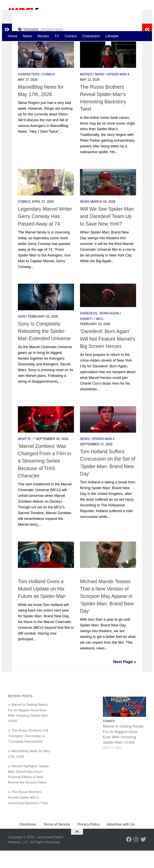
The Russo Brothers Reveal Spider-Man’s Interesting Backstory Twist (28, 815)
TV (57, 36)
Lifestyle (112, 36)
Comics (71, 36)
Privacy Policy (88, 842)
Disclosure (28, 842)
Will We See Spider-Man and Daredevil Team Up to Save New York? (107, 234)
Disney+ (87, 336)
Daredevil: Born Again (100, 331)
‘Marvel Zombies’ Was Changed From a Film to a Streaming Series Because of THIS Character (45, 478)
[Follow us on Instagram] (136, 857)
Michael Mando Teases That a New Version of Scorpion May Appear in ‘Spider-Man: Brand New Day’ (107, 614)
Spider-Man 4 (118, 92)
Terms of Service (57, 842)
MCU (100, 336)
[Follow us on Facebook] (129, 857)
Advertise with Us (121, 842)
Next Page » (125, 679)
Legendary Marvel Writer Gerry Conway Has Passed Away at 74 (45, 234)
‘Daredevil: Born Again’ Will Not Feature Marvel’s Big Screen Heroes (108, 356)
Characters (91, 36)
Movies (43, 36)
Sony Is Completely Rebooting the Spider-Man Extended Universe (44, 348)
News (27, 36)
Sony (22, 334)
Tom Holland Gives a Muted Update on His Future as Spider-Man (42, 606)
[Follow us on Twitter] (143, 857)
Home (13, 36)
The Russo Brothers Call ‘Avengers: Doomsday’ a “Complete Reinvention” (28, 753)
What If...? (26, 456)
